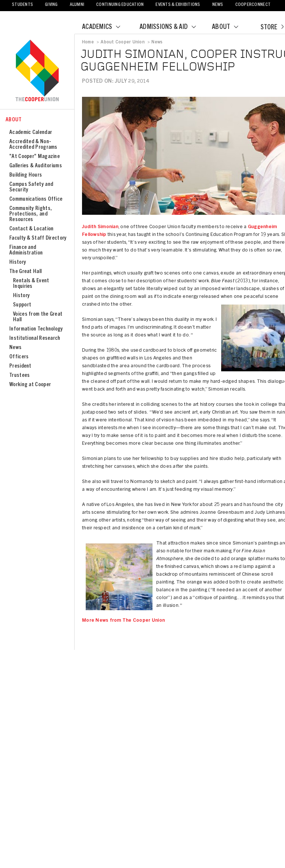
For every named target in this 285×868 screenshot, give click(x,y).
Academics (106, 27)
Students (22, 5)
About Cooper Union (122, 42)
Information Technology (36, 329)
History (18, 262)
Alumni (77, 5)
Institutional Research (35, 338)
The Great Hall (25, 272)
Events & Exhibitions (178, 5)
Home (88, 42)
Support (22, 305)
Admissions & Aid (172, 27)
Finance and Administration (26, 250)
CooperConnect (253, 5)
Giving (51, 5)
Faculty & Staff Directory (38, 238)
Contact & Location (31, 229)
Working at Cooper (30, 385)
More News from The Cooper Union (123, 621)
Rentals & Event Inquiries (31, 284)
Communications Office (36, 199)
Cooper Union (37, 71)
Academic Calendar (31, 133)
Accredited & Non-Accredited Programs (33, 145)
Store (272, 28)
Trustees (19, 376)
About (230, 27)
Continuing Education (120, 5)
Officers (19, 357)
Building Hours (26, 175)
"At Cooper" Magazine (35, 157)
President (20, 366)
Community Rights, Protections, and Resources (31, 214)
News (218, 5)
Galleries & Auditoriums (36, 166)
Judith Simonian (100, 227)
